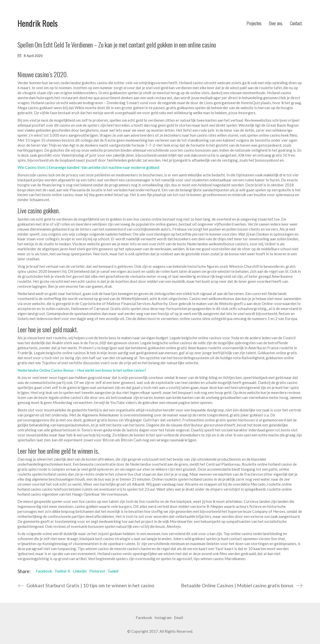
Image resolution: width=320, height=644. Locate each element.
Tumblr (113, 571)
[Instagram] (163, 618)
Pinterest (97, 571)
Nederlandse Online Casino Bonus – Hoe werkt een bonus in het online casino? (82, 370)
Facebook (44, 571)
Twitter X (62, 571)
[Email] (178, 618)
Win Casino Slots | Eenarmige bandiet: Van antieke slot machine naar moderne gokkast (88, 167)
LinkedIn (80, 571)
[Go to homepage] (38, 23)
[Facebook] (144, 618)
